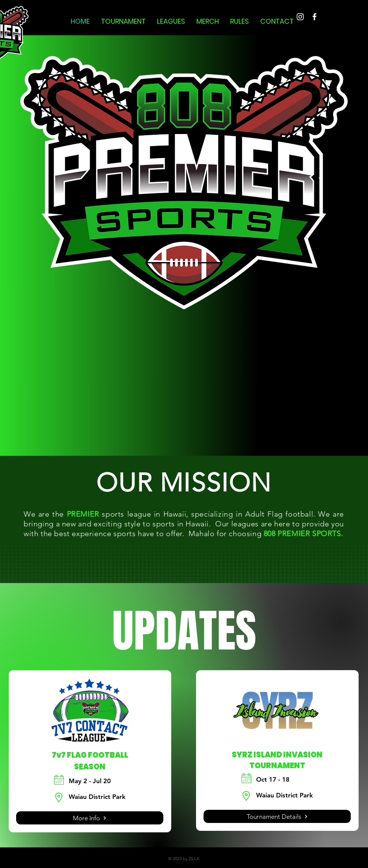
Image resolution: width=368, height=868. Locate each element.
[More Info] (90, 818)
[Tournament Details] (277, 816)
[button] (123, 21)
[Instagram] (300, 17)
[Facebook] (314, 17)
